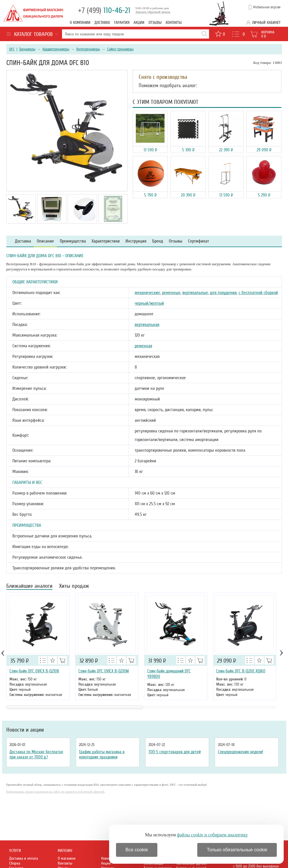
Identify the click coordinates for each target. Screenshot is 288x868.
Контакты (174, 23)
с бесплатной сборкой (258, 293)
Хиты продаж (74, 586)
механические (147, 293)
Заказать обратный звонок (153, 12)
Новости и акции (25, 730)
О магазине (67, 858)
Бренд (158, 241)
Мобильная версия (267, 7)
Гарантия (122, 23)
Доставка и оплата (24, 858)
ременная (143, 346)
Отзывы (155, 23)
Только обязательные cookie (237, 850)
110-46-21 (104, 11)
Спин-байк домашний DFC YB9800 (169, 674)
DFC (12, 49)
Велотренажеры (88, 49)
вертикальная (147, 325)
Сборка (15, 863)
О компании (80, 23)
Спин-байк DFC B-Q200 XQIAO (241, 671)
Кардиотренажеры (56, 49)
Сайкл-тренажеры (120, 49)
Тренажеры (27, 49)
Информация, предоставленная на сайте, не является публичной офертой (55, 791)
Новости (107, 858)
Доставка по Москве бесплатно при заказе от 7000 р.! (36, 754)
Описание (45, 241)
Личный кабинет (266, 23)
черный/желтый (149, 303)
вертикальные (195, 293)
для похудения (223, 293)
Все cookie (137, 850)
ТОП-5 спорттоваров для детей (175, 752)
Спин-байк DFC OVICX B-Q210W (104, 671)
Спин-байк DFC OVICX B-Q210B (34, 671)
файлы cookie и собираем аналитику (212, 835)
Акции (139, 23)
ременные (171, 293)
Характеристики (106, 241)
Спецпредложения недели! (240, 752)
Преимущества (73, 241)
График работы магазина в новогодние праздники (102, 754)
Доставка (102, 23)
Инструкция (136, 241)
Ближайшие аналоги (29, 586)
